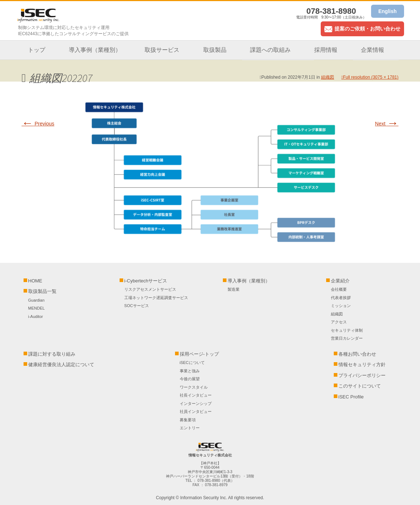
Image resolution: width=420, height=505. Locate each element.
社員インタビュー (196, 411)
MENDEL (37, 308)
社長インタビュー (196, 395)
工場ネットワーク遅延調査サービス (156, 298)
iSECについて (192, 363)
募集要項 (188, 420)
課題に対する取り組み (52, 354)
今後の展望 (190, 379)
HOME (35, 281)
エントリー (190, 428)
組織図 (328, 77)
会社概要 (339, 289)
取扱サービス (162, 50)
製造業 (234, 289)
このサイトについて (360, 386)
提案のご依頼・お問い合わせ (362, 29)
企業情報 (373, 50)
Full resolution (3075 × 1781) (371, 77)
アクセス (339, 322)
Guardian (36, 300)
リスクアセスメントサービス (150, 289)
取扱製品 (215, 50)
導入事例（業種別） (95, 50)
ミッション (341, 306)
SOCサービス (139, 306)
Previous (38, 124)
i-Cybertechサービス (146, 281)
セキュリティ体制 (347, 330)
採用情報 (326, 50)
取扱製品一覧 (42, 291)
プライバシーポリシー (362, 375)
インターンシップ (196, 403)
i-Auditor (36, 316)
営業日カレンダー (347, 338)
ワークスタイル (194, 387)
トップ (37, 50)
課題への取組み (270, 50)
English (388, 11)
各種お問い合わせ (357, 354)
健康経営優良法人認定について (61, 365)
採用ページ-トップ (199, 354)
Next (387, 124)
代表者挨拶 (341, 298)
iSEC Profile (351, 397)
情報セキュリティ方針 (362, 365)
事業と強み (190, 371)
